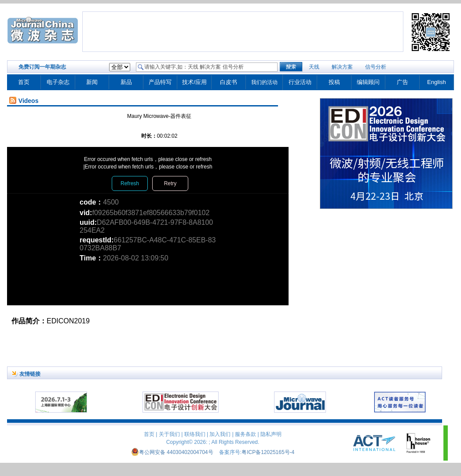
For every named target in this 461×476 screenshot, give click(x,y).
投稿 (334, 82)
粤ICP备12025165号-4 (268, 452)
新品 (126, 82)
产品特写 (160, 82)
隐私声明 (271, 434)
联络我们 (195, 434)
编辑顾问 (368, 82)
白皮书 (229, 82)
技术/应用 (194, 82)
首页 (24, 82)
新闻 (92, 82)
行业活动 (300, 82)
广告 (402, 82)
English (437, 82)
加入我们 (220, 434)
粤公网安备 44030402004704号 (172, 452)
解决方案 (342, 67)
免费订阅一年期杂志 (42, 67)
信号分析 (376, 67)
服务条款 (245, 434)
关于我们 (169, 434)
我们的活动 (264, 82)
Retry (170, 183)
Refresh (130, 183)
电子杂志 (58, 82)
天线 (314, 67)
